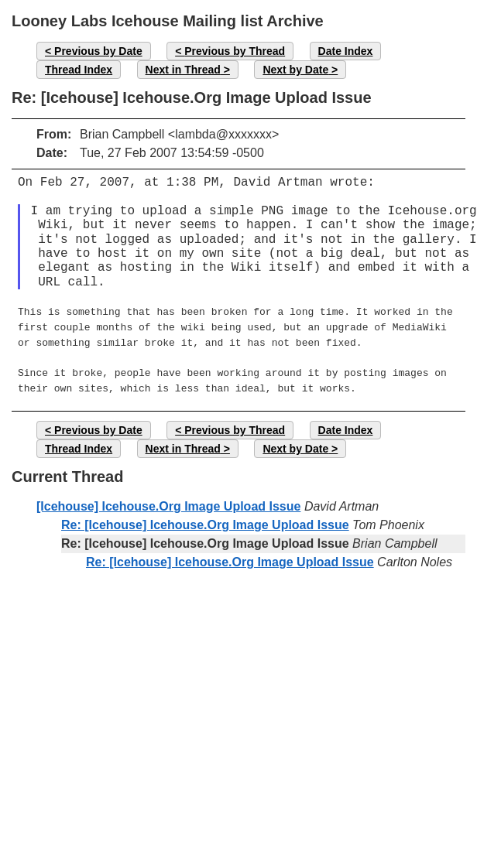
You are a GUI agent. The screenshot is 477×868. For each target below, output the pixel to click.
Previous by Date (98, 51)
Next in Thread (183, 70)
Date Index (346, 51)
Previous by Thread (235, 51)
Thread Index (79, 70)
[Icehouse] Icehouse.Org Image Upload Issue (168, 499)
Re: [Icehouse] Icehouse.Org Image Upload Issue (205, 517)
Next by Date (295, 70)
